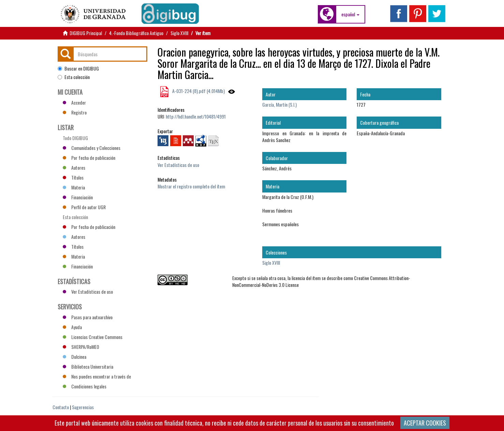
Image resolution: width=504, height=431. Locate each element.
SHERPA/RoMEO (81, 347)
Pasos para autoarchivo (88, 317)
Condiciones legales (85, 386)
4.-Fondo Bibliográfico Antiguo (136, 33)
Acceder (74, 102)
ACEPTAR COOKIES (425, 423)
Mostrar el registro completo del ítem (191, 186)
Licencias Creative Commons (93, 337)
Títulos (73, 177)
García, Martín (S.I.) (279, 104)
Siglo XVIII (179, 33)
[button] (350, 14)
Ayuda (72, 327)
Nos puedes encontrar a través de (97, 376)
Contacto (61, 407)
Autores (74, 167)
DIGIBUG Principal (86, 33)
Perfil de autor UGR (84, 207)
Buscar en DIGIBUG (78, 68)
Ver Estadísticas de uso (178, 165)
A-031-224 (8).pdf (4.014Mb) (198, 91)
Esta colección (74, 77)
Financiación (78, 197)
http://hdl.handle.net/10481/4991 (196, 116)
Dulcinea (75, 357)
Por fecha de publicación (89, 158)
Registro (75, 112)
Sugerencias (83, 407)
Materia (74, 187)
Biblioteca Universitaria (88, 366)
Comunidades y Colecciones (92, 148)
